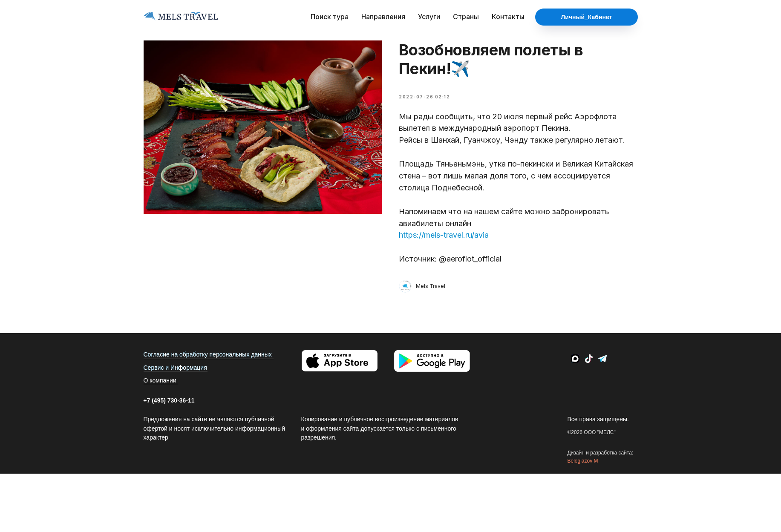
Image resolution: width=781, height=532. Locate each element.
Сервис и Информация (175, 368)
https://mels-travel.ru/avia (444, 235)
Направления (383, 17)
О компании (160, 380)
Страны (466, 17)
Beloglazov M (583, 461)
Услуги (429, 17)
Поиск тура (330, 17)
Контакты (508, 17)
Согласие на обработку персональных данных (208, 354)
